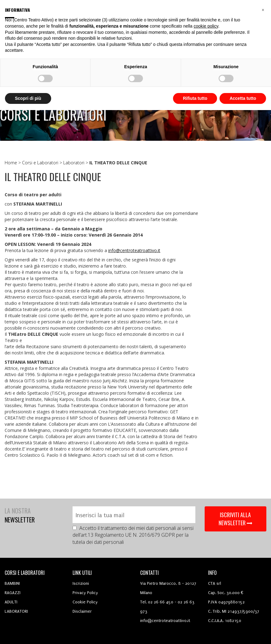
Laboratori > (76, 163)
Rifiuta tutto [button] (195, 98)
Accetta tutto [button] (243, 98)
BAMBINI (12, 583)
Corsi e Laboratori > (43, 163)
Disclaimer (82, 611)
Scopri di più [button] (28, 98)
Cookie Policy (85, 602)
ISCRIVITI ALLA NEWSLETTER (235, 519)
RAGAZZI (13, 593)
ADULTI (11, 602)
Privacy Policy (85, 593)
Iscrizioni (81, 583)
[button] (263, 10)
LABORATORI (16, 611)
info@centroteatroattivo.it (134, 250)
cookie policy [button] (206, 26)
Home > (13, 163)
